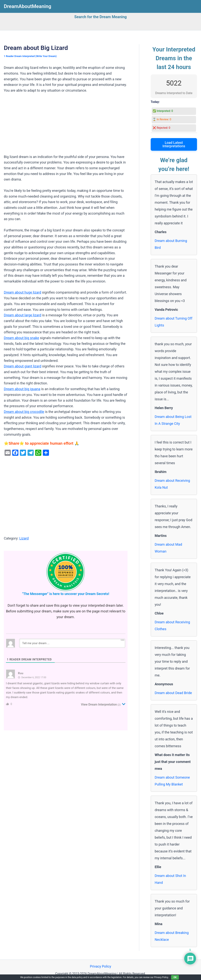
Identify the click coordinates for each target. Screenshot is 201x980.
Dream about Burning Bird (171, 244)
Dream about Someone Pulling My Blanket (172, 781)
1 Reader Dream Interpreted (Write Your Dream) (30, 56)
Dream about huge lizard (22, 292)
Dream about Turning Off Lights (174, 322)
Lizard (24, 538)
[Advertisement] (66, 126)
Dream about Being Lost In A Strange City (173, 420)
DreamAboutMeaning (28, 6)
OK (175, 977)
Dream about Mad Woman (168, 548)
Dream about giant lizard (23, 366)
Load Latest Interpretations (174, 144)
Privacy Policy (100, 966)
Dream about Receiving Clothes (172, 626)
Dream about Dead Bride (173, 693)
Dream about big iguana (22, 389)
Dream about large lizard (23, 315)
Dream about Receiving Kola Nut (172, 484)
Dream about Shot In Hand (170, 879)
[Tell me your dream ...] (72, 643)
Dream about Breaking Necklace (172, 936)
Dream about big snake (21, 338)
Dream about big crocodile (24, 412)
